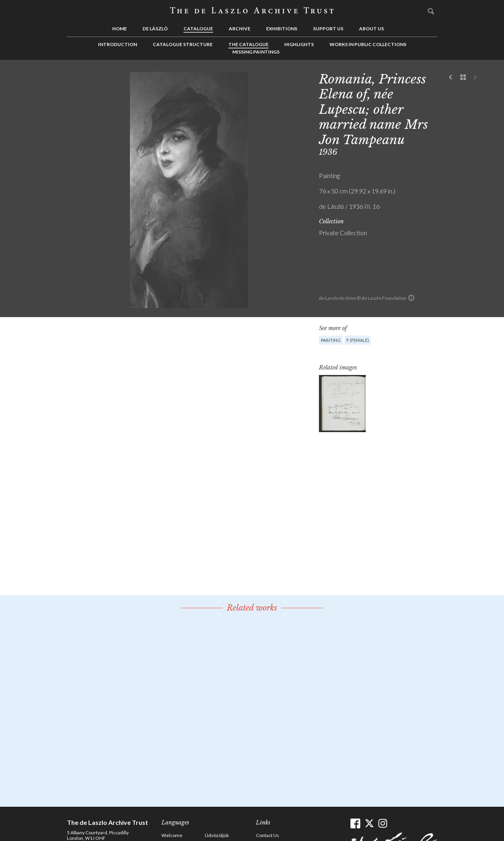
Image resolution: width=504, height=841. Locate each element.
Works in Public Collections (368, 44)
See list (463, 78)
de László (155, 29)
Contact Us (268, 835)
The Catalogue (248, 44)
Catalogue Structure (183, 44)
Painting (331, 340)
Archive (240, 29)
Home (120, 29)
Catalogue (198, 29)
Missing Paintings (256, 52)
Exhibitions (282, 29)
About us (372, 29)
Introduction (118, 44)
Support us (328, 29)
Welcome (172, 835)
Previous (451, 78)
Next (475, 78)
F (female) (358, 340)
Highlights (299, 44)
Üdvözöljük (217, 835)
